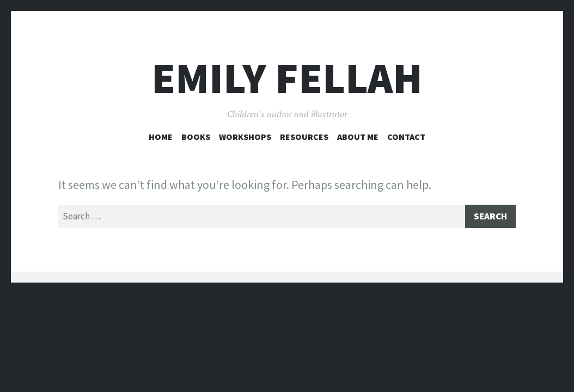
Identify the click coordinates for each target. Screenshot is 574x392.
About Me (358, 137)
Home (161, 137)
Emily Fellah (287, 78)
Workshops (245, 137)
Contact (406, 137)
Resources (304, 137)
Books (196, 137)
